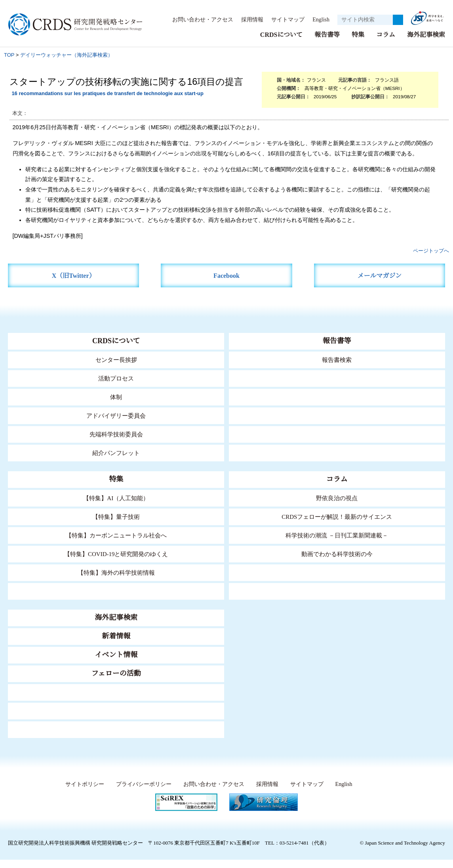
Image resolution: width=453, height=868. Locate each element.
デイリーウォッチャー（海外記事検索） (67, 54)
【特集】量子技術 (116, 516)
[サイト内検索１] (365, 20)
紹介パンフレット (116, 452)
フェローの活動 (116, 673)
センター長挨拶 (116, 359)
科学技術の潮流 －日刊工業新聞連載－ (337, 535)
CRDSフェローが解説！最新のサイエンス (337, 516)
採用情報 (248, 19)
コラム (386, 34)
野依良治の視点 (337, 498)
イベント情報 (116, 654)
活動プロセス (116, 378)
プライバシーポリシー (141, 784)
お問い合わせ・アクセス (199, 19)
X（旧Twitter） (73, 275)
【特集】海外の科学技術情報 (116, 572)
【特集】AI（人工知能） (116, 498)
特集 (358, 34)
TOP (9, 54)
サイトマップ (284, 19)
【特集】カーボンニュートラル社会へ (116, 535)
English (319, 19)
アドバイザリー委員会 (116, 415)
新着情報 (116, 636)
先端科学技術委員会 (116, 434)
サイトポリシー (83, 784)
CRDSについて (281, 34)
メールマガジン (379, 275)
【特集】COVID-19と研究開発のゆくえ (116, 553)
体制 (116, 397)
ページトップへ (431, 250)
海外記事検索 (426, 34)
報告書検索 (337, 359)
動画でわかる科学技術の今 (337, 553)
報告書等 (327, 34)
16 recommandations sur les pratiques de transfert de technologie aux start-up (107, 93)
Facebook (227, 275)
